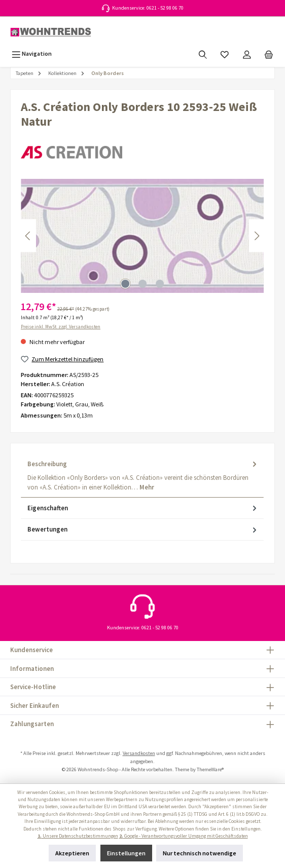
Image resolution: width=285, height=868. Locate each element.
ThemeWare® (210, 769)
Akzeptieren (72, 853)
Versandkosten (139, 753)
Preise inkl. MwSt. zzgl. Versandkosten (61, 327)
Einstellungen (126, 853)
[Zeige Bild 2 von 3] (142, 284)
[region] (142, 236)
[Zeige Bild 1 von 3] (125, 284)
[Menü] (32, 53)
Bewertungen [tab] (143, 529)
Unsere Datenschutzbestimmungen (78, 836)
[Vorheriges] (28, 236)
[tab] (142, 476)
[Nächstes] (257, 236)
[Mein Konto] (247, 53)
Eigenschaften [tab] (143, 508)
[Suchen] (203, 53)
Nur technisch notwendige (200, 853)
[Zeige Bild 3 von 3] (160, 284)
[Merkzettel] (225, 53)
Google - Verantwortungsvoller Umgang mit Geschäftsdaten (184, 836)
